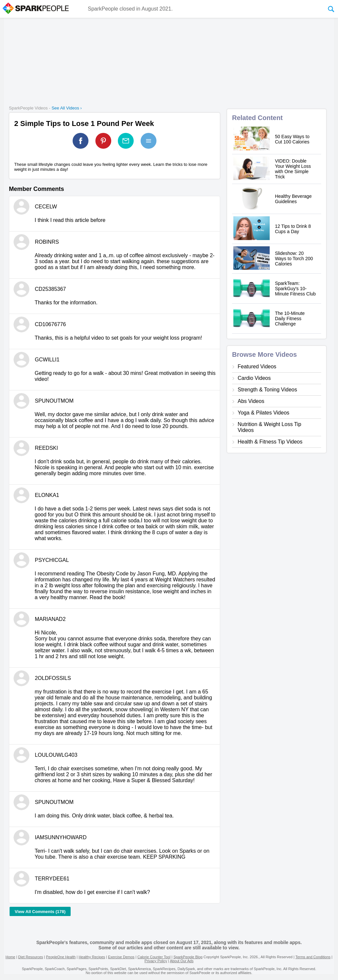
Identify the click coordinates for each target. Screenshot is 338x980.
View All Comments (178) (40, 912)
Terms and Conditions (313, 957)
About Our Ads (182, 961)
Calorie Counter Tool (154, 957)
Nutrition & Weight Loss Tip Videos (270, 427)
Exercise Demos (121, 957)
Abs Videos (251, 401)
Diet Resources (31, 957)
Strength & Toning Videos (267, 390)
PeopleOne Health (61, 957)
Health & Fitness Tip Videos (270, 442)
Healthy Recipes (92, 957)
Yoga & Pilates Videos (264, 413)
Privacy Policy (156, 961)
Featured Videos (257, 367)
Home (10, 957)
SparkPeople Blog (188, 957)
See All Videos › (67, 108)
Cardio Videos (254, 378)
